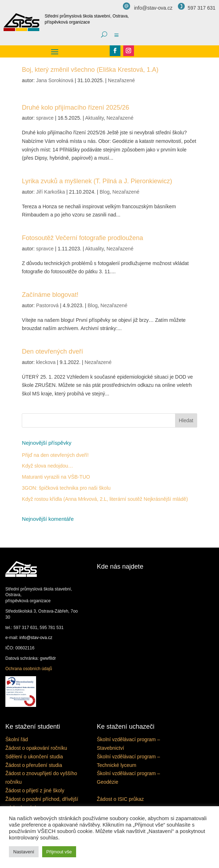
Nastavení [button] (24, 852)
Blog (105, 192)
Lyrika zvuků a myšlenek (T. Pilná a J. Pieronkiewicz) (97, 181)
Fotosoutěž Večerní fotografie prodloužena (82, 238)
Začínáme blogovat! (50, 295)
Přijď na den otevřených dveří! (55, 455)
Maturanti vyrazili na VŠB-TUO (56, 477)
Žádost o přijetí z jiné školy (35, 790)
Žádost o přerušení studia (34, 765)
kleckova (46, 362)
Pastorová (47, 305)
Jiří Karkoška (51, 192)
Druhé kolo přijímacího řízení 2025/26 (75, 108)
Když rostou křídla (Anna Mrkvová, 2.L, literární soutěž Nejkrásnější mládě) (105, 499)
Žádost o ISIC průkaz (120, 799)
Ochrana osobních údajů (29, 669)
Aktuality (94, 118)
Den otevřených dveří (52, 351)
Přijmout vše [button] (59, 852)
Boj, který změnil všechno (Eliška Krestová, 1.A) (90, 70)
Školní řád (17, 739)
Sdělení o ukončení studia (34, 757)
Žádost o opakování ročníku (36, 748)
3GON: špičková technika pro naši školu (66, 488)
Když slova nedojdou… (47, 466)
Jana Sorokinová (55, 80)
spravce (45, 118)
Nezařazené (121, 80)
